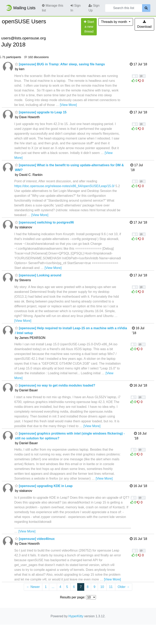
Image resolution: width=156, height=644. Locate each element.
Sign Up (94, 8)
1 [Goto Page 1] (46, 587)
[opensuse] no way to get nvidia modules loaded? (55, 385)
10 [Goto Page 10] (102, 587)
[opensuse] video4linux (35, 539)
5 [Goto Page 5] (67, 587)
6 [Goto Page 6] (74, 587)
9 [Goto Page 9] (94, 587)
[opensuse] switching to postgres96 (44, 222)
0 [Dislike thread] (141, 81)
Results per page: (73, 597)
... (53, 587)
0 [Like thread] (135, 81)
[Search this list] (124, 8)
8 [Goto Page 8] (88, 587)
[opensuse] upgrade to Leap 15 (41, 112)
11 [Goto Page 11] (111, 587)
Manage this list (53, 8)
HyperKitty (76, 616)
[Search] (146, 8)
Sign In (76, 8)
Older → (124, 587)
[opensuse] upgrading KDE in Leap (44, 486)
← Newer (33, 587)
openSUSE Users (24, 21)
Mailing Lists (21, 8)
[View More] (68, 105)
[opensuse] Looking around (38, 275)
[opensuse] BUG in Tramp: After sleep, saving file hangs (60, 64)
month (114, 22)
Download (144, 24)
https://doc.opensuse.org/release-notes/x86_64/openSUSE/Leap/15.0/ (64, 186)
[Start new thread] (89, 27)
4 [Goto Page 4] (60, 587)
